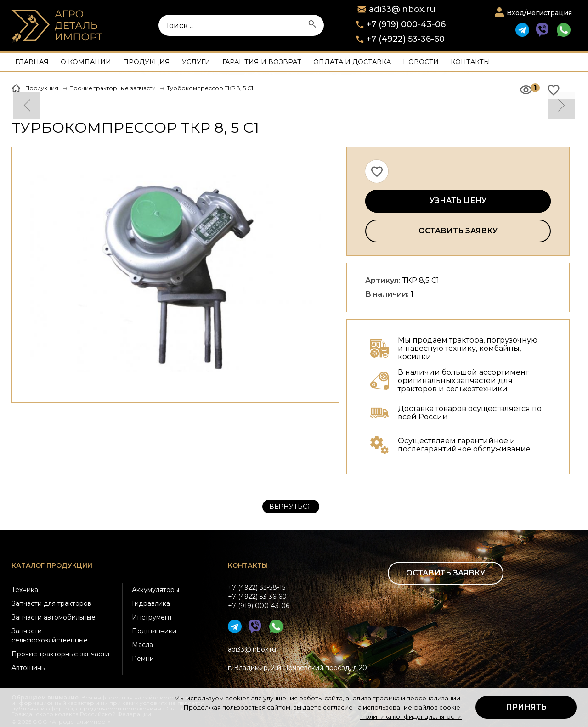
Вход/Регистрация (539, 13)
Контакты (470, 62)
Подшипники (154, 631)
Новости (421, 62)
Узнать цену (458, 200)
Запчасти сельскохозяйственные (50, 636)
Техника (25, 590)
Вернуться (291, 507)
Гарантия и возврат (262, 62)
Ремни (143, 659)
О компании (86, 62)
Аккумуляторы (155, 590)
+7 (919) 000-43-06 (406, 24)
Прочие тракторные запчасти (60, 654)
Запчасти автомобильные (54, 617)
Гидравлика (151, 603)
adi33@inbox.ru (252, 649)
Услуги (196, 62)
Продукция (147, 62)
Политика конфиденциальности (411, 716)
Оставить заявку (458, 231)
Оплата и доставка (352, 62)
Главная (32, 62)
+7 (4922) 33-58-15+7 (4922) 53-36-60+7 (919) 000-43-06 (259, 597)
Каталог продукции (52, 565)
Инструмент (152, 617)
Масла (142, 645)
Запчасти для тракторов (51, 603)
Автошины (29, 668)
